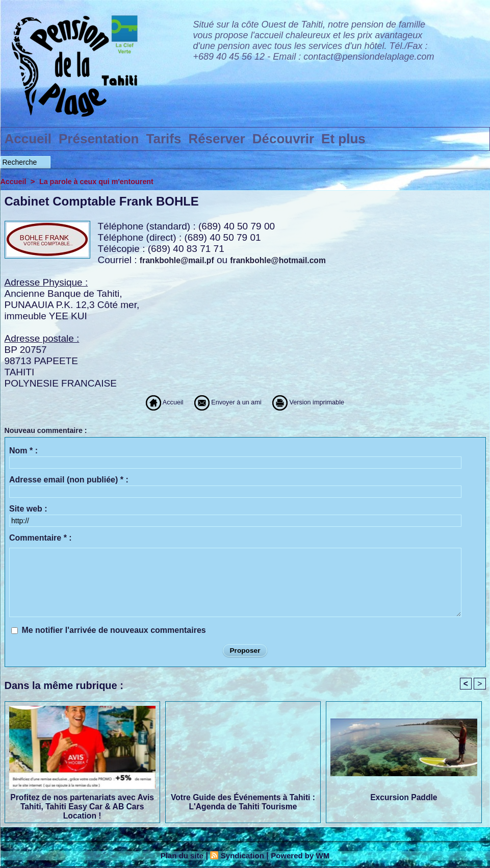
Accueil (28, 139)
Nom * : (23, 451)
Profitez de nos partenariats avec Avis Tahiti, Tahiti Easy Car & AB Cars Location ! (82, 806)
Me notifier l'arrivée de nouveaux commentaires (113, 630)
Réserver (216, 139)
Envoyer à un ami (219, 402)
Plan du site (178, 856)
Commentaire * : (41, 538)
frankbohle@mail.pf (178, 260)
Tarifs (164, 139)
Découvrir (283, 139)
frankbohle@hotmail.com (281, 260)
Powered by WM (303, 856)
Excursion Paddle (404, 798)
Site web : (28, 509)
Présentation (99, 139)
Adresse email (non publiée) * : (69, 480)
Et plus (343, 139)
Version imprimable (327, 402)
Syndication (242, 856)
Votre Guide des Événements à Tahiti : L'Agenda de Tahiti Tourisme (243, 802)
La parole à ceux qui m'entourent (100, 181)
